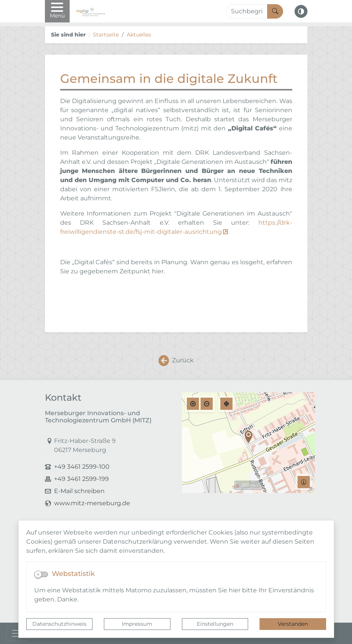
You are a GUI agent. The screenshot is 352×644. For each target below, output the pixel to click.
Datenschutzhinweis (59, 624)
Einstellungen (215, 624)
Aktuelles (139, 35)
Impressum (137, 624)
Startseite (106, 35)
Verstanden (293, 624)
